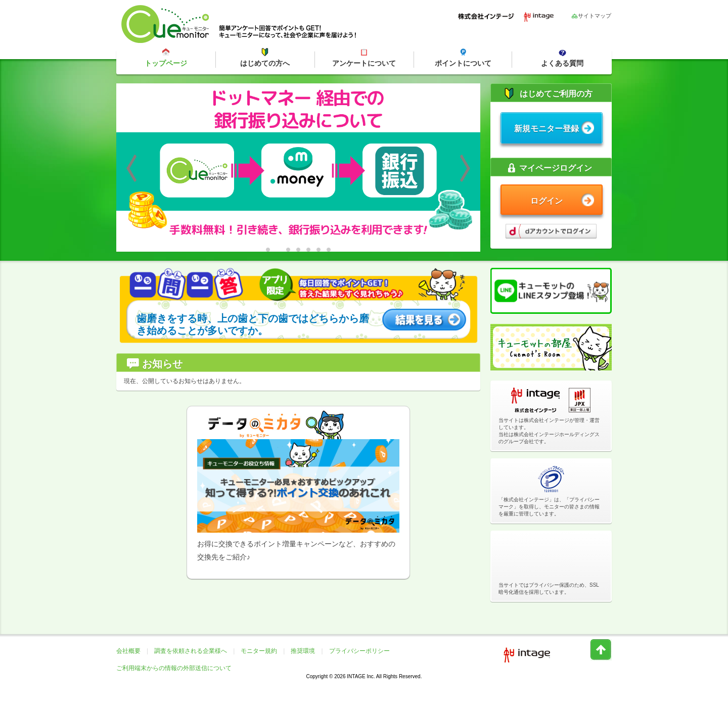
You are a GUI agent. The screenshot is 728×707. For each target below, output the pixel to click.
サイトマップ (591, 15)
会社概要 (128, 651)
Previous (131, 168)
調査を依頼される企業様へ (191, 651)
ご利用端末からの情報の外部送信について (174, 668)
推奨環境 (303, 651)
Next (465, 168)
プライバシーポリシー (359, 651)
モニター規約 (259, 651)
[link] (551, 557)
